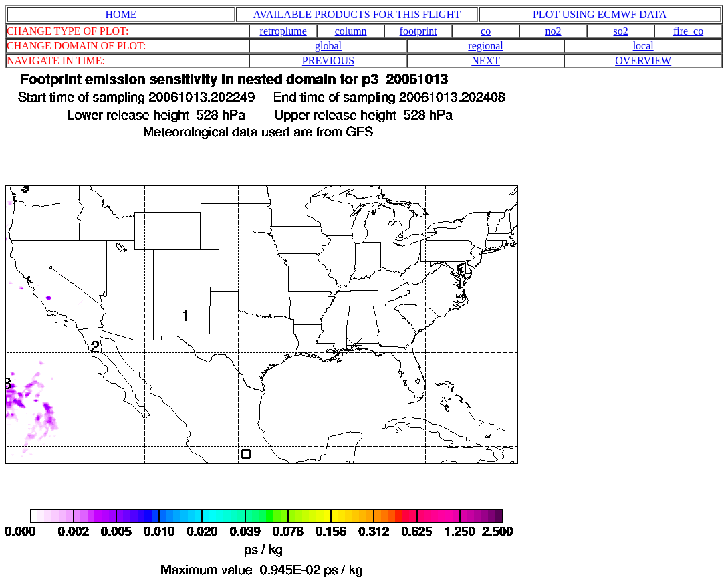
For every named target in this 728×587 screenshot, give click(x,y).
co (486, 31)
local (643, 46)
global (328, 46)
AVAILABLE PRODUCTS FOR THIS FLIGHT (357, 14)
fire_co (688, 31)
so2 (620, 31)
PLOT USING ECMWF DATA (600, 14)
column (351, 31)
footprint (418, 31)
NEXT (486, 61)
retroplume (283, 31)
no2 (554, 31)
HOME (121, 14)
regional (485, 46)
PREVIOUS (328, 61)
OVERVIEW (643, 61)
